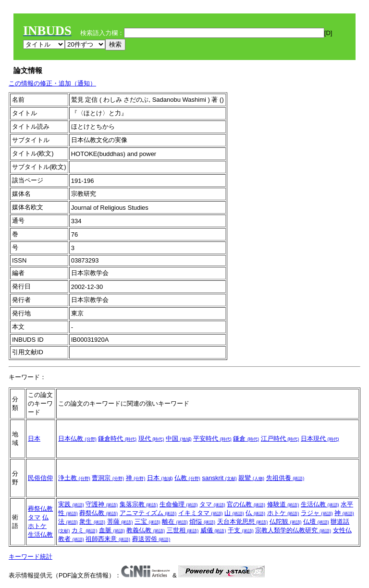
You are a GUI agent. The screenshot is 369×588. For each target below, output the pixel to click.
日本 (34, 438)
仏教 (187, 478)
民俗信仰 (40, 478)
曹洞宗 (108, 478)
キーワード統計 (31, 557)
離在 (175, 522)
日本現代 (320, 438)
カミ (85, 530)
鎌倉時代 (117, 438)
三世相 (183, 530)
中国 (179, 438)
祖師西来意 (108, 539)
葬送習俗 (151, 539)
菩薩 (120, 522)
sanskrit (219, 478)
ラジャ (317, 513)
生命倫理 (179, 504)
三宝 (148, 522)
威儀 (213, 530)
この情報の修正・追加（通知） (52, 83)
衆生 (92, 522)
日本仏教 (77, 438)
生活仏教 (40, 534)
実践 (71, 504)
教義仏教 (146, 530)
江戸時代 (280, 438)
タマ (34, 517)
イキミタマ (201, 513)
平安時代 (212, 438)
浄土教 (74, 478)
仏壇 (316, 522)
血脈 (112, 530)
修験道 (283, 504)
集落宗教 (139, 504)
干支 (241, 530)
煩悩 (202, 522)
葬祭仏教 (40, 509)
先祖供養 (285, 478)
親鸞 (251, 478)
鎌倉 (246, 438)
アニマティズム (148, 513)
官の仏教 (246, 504)
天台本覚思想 (243, 522)
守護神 (102, 504)
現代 (151, 438)
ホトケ (37, 526)
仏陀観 (286, 522)
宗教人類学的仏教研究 (293, 530)
